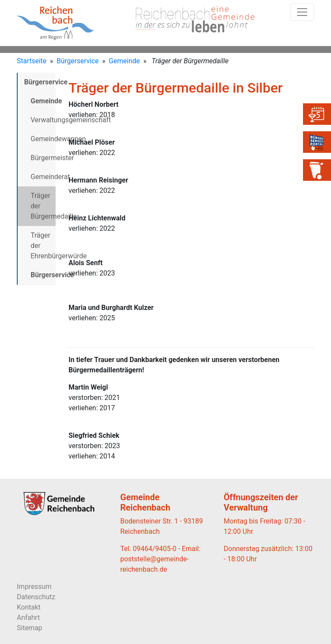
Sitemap (30, 628)
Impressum (34, 587)
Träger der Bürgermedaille (43, 206)
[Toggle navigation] (302, 12)
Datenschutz (36, 597)
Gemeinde (124, 61)
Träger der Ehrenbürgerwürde (43, 246)
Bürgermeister (43, 158)
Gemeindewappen (43, 139)
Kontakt (29, 607)
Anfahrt (28, 618)
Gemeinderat (43, 177)
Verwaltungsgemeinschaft (43, 120)
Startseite (32, 61)
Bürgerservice (78, 61)
